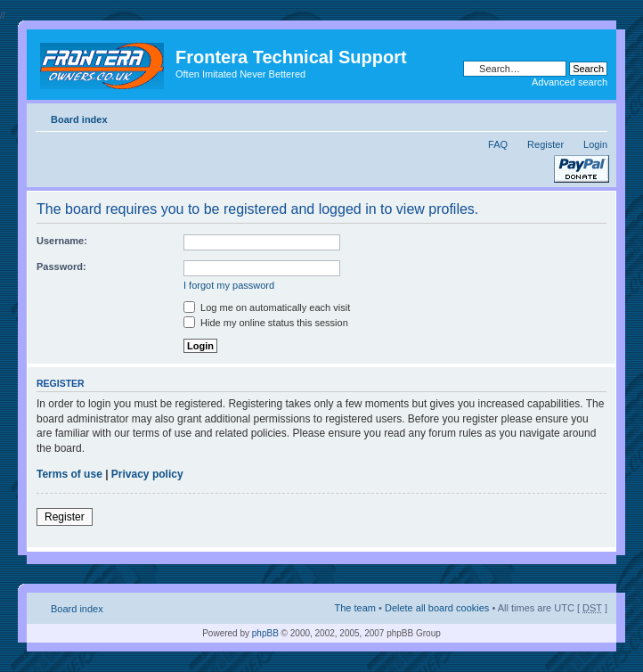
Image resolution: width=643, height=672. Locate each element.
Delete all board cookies (437, 608)
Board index (79, 119)
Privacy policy (147, 474)
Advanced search (570, 82)
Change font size (594, 116)
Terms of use (69, 474)
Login (595, 144)
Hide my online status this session (266, 323)
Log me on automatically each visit (267, 307)
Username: (62, 241)
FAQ (498, 144)
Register (545, 144)
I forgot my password (229, 285)
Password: (61, 266)
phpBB (265, 633)
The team (355, 608)
